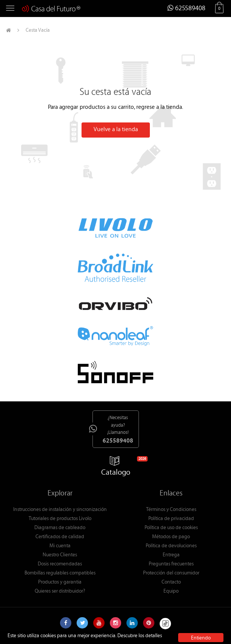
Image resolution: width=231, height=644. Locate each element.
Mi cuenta (60, 546)
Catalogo (119, 468)
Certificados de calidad (60, 537)
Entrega (171, 555)
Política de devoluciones (171, 546)
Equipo (171, 591)
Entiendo (201, 638)
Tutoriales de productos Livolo (60, 519)
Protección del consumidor (171, 573)
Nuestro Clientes (60, 555)
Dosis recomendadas (60, 564)
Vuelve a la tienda (116, 130)
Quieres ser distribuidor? (60, 591)
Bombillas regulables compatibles (60, 573)
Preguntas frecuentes (171, 564)
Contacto (171, 582)
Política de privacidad (171, 519)
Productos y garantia (60, 582)
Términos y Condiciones (171, 510)
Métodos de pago (171, 537)
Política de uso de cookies (171, 528)
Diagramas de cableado (60, 528)
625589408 (186, 9)
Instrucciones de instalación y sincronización (60, 510)
